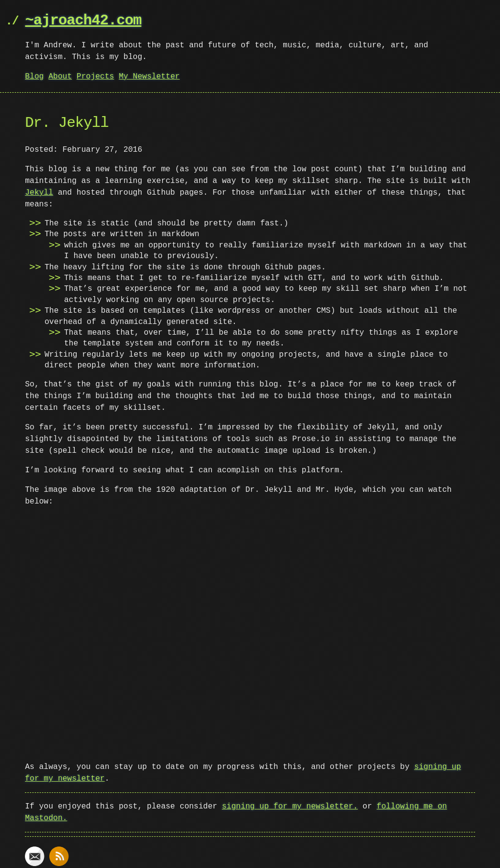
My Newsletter (149, 77)
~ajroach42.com (83, 21)
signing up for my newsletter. (290, 806)
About (60, 77)
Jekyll (39, 193)
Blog (34, 77)
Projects (95, 77)
